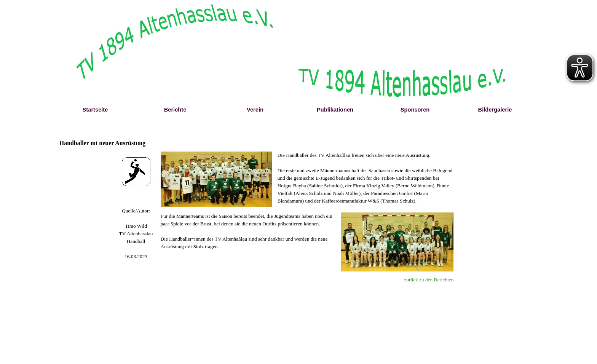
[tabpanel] (136, 234)
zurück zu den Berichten (429, 280)
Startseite (95, 110)
